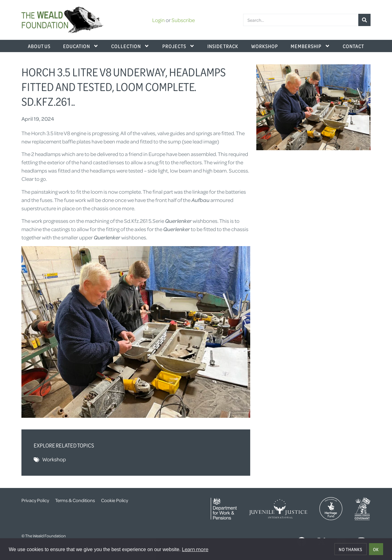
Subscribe (183, 20)
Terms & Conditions (75, 500)
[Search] (364, 20)
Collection (130, 46)
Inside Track (223, 46)
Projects (179, 46)
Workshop (265, 46)
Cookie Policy (115, 500)
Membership (310, 46)
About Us (39, 46)
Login (158, 20)
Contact (353, 46)
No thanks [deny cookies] (351, 549)
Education (81, 46)
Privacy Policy (35, 500)
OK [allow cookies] (376, 549)
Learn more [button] (195, 549)
